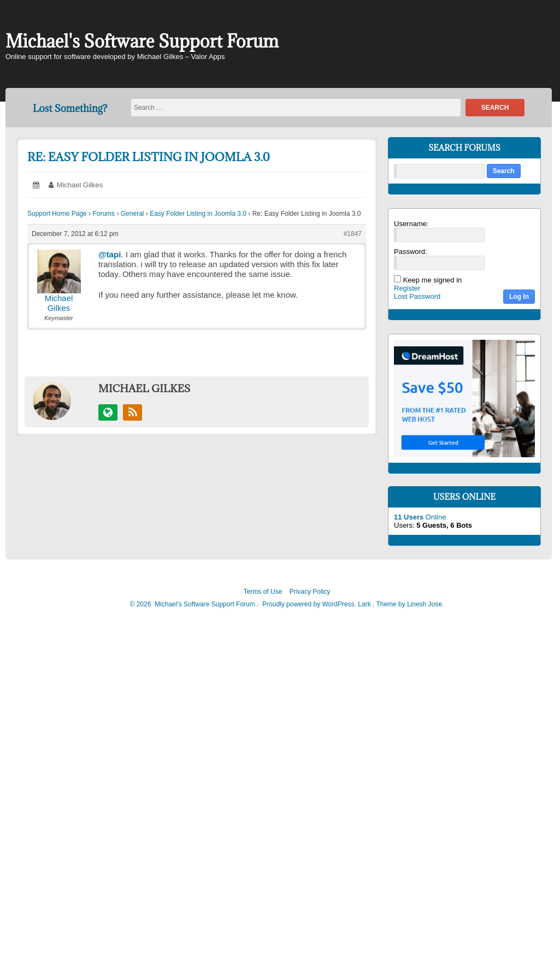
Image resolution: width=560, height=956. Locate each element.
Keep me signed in (433, 280)
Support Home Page (57, 214)
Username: (411, 224)
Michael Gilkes (80, 185)
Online (420, 517)
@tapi (110, 254)
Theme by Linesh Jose (410, 604)
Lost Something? (70, 108)
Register (407, 288)
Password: (411, 252)
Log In (519, 297)
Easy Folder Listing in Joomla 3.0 (198, 214)
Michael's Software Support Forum (142, 41)
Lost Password (417, 296)
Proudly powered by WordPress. (310, 604)
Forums (104, 214)
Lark (365, 604)
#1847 (353, 234)
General (132, 214)
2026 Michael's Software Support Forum (195, 604)
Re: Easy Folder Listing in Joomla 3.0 (149, 157)
